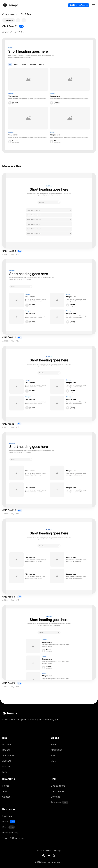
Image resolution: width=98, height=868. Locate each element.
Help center (57, 791)
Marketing (56, 750)
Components (10, 14)
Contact (7, 797)
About (6, 791)
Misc (5, 772)
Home (6, 786)
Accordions (9, 755)
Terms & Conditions (13, 838)
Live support (58, 786)
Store (54, 755)
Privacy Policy (10, 832)
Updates (7, 816)
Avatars (7, 761)
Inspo (5, 822)
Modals (6, 766)
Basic (54, 745)
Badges (6, 750)
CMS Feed (26, 14)
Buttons (7, 745)
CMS (53, 761)
